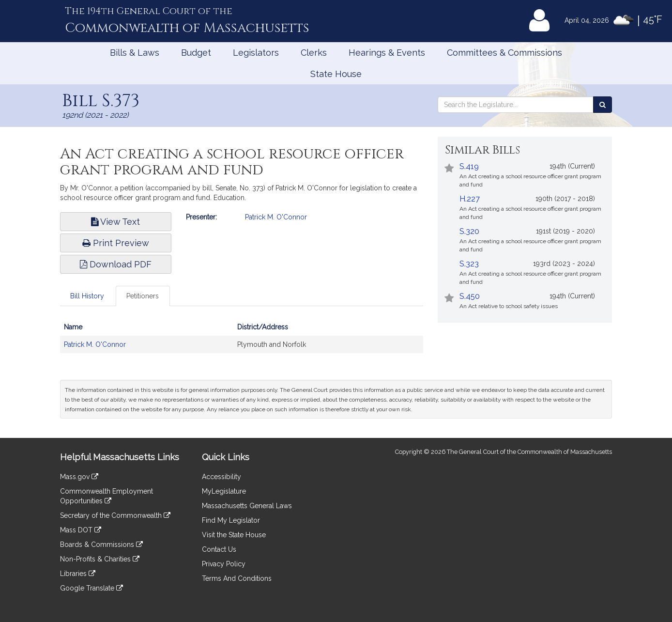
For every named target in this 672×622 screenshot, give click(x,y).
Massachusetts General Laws (247, 506)
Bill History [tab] (87, 296)
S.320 (469, 231)
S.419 (469, 166)
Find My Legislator (231, 520)
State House (336, 74)
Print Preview (116, 243)
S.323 (469, 264)
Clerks (314, 53)
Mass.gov (79, 477)
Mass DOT (81, 530)
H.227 (470, 199)
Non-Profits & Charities (100, 559)
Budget (196, 53)
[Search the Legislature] (603, 105)
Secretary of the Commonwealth (115, 515)
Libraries (78, 574)
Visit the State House (234, 535)
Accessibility (221, 477)
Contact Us (219, 549)
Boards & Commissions (101, 544)
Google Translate (92, 588)
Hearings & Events (387, 53)
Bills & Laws (135, 53)
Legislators (256, 53)
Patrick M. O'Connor (276, 217)
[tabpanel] (242, 341)
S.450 (470, 296)
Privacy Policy (224, 564)
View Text (115, 222)
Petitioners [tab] (143, 296)
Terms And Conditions (237, 578)
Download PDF (116, 264)
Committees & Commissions (504, 53)
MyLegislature (224, 491)
